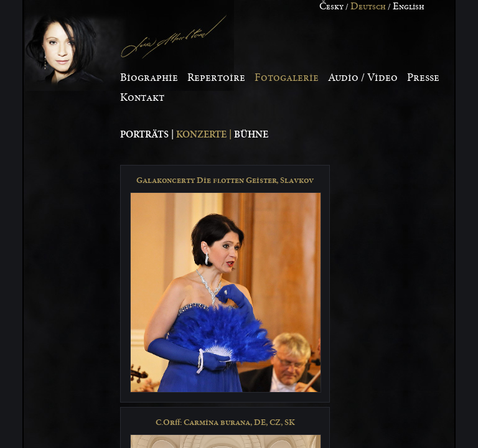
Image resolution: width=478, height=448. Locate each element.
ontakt (142, 98)
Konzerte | (205, 135)
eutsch (368, 7)
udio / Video (363, 78)
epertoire (216, 78)
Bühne (251, 135)
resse (423, 78)
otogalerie (287, 78)
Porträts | (148, 135)
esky (331, 7)
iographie (149, 78)
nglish (409, 7)
